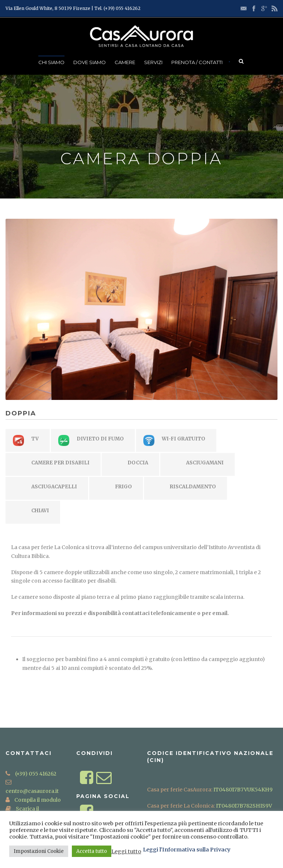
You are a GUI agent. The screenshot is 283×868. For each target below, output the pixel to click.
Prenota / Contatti (197, 62)
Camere (125, 62)
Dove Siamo (90, 62)
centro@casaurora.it (32, 791)
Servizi (153, 62)
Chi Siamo (51, 62)
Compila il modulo (37, 800)
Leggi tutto (126, 851)
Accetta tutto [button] (92, 851)
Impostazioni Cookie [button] (39, 851)
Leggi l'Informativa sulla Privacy (187, 850)
